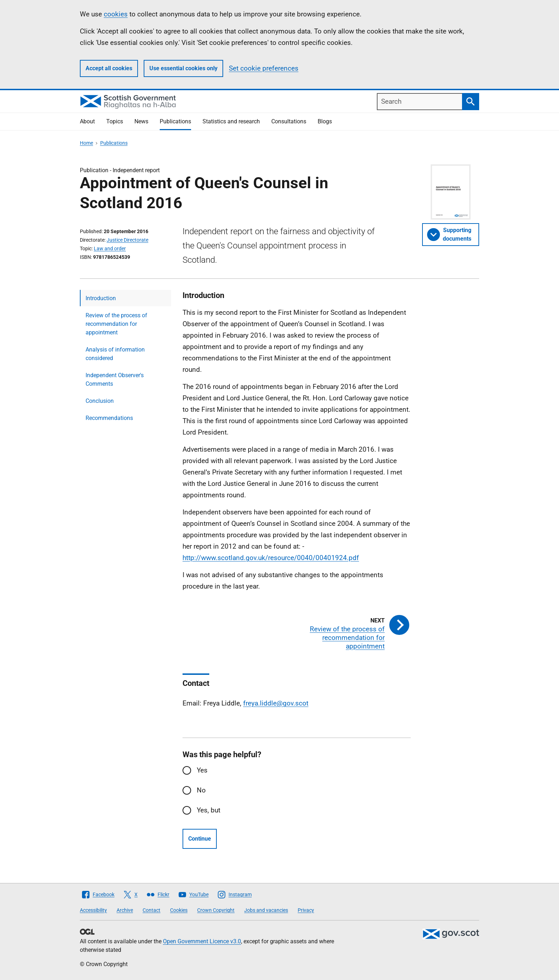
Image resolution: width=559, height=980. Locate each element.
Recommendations (109, 418)
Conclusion (100, 401)
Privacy (306, 910)
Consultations (289, 121)
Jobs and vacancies (266, 910)
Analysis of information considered (115, 354)
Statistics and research (231, 121)
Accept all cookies (109, 68)
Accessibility (93, 910)
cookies (116, 14)
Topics (115, 121)
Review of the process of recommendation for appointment (116, 324)
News (141, 121)
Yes (202, 770)
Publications (175, 121)
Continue (200, 839)
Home (86, 143)
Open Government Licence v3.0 (202, 941)
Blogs (325, 121)
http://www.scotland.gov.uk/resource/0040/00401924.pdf (271, 558)
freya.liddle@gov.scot (276, 703)
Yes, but (209, 810)
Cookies (179, 910)
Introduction (101, 298)
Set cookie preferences (264, 68)
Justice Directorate (127, 240)
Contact (152, 910)
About (87, 121)
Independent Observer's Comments (115, 379)
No (201, 790)
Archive (125, 910)
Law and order (110, 248)
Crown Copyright (216, 910)
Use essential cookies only (183, 68)
